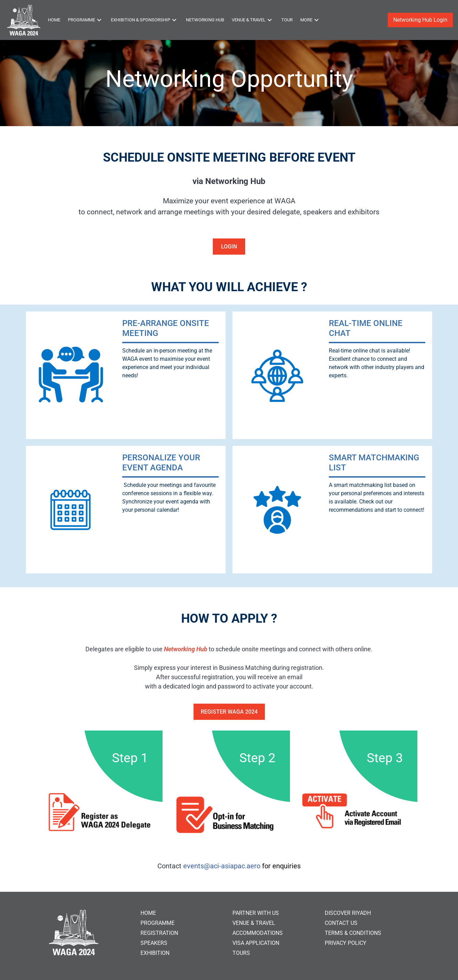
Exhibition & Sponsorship (145, 20)
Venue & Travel (253, 20)
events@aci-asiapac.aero (222, 866)
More (310, 20)
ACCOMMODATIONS (258, 933)
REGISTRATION (159, 933)
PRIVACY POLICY (346, 943)
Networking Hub (205, 20)
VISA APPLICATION (256, 943)
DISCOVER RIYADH (348, 913)
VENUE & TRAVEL (254, 923)
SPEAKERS (154, 943)
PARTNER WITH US (256, 913)
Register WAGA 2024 (229, 712)
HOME (148, 913)
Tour (287, 20)
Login (229, 247)
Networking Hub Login (420, 20)
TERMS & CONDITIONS (353, 933)
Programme (86, 20)
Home (54, 20)
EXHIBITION (155, 953)
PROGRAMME (158, 923)
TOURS (241, 953)
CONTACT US (341, 923)
